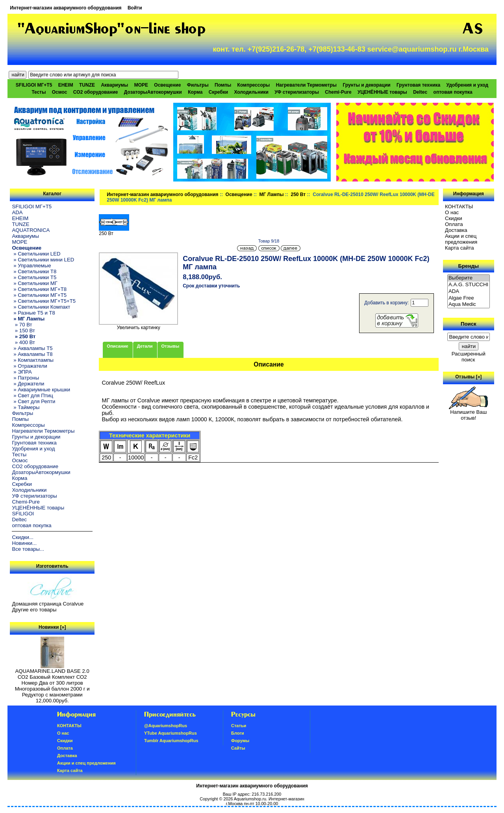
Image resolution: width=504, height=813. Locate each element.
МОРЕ (141, 85)
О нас (452, 212)
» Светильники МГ (35, 283)
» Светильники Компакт (41, 307)
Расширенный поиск (469, 357)
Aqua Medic (469, 305)
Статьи (239, 726)
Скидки (454, 218)
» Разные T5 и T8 (33, 313)
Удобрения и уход (467, 85)
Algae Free (469, 298)
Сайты (238, 748)
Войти (135, 8)
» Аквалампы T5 (32, 348)
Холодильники (251, 92)
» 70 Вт (22, 325)
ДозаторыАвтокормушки (153, 92)
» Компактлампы (33, 360)
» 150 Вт (23, 331)
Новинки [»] (52, 627)
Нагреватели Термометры (306, 85)
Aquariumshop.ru (250, 799)
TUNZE (87, 85)
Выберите (469, 278)
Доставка (456, 230)
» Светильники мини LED (43, 260)
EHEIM (66, 85)
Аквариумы (114, 85)
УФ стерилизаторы (297, 92)
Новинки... (24, 543)
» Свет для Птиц (32, 395)
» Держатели (28, 384)
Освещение (239, 194)
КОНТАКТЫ (459, 206)
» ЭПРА (22, 372)
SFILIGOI (23, 514)
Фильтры (198, 85)
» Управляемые (31, 266)
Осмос (60, 92)
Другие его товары (34, 610)
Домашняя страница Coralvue (48, 604)
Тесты (39, 92)
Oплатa (454, 224)
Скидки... (22, 537)
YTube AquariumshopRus (170, 733)
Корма (195, 92)
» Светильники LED (36, 254)
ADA (17, 212)
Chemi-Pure (338, 92)
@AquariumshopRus (166, 726)
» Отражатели (29, 366)
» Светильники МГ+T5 (39, 295)
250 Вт (298, 194)
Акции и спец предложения (461, 239)
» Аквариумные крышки (41, 390)
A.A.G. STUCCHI (469, 285)
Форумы (240, 741)
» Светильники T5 (34, 277)
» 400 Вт (23, 342)
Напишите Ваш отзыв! (468, 413)
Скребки (218, 92)
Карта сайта (459, 248)
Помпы (223, 85)
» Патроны (25, 378)
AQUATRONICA (31, 230)
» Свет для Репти (33, 401)
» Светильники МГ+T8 (39, 289)
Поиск (469, 324)
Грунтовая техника (418, 85)
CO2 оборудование (96, 92)
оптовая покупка (453, 92)
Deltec (420, 92)
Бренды (469, 266)
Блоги (238, 733)
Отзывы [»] (468, 377)
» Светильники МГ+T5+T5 (44, 301)
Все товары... (28, 549)
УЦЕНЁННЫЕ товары (382, 92)
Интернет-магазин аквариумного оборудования (66, 8)
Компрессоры (254, 85)
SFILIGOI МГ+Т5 (34, 85)
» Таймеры (26, 407)
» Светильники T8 (34, 271)
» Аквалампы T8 (32, 354)
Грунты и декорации (366, 85)
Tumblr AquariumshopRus (171, 741)
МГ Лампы (272, 194)
